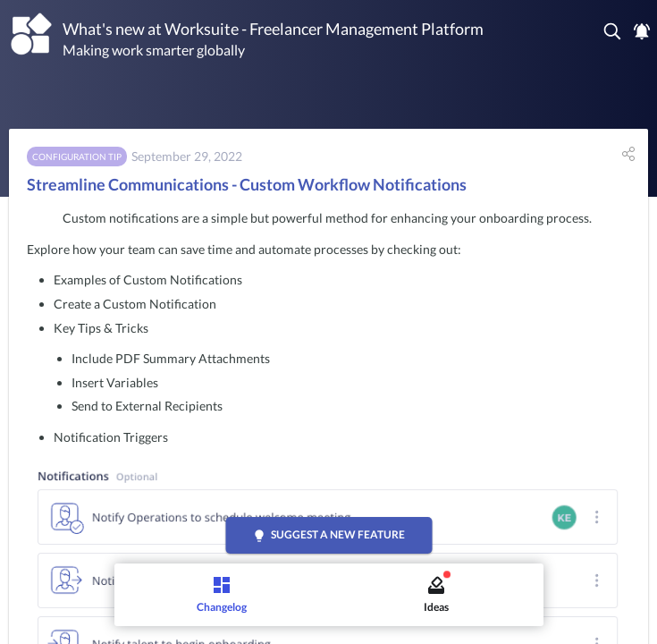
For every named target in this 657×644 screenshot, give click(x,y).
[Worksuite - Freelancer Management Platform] (31, 35)
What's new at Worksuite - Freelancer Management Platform (273, 29)
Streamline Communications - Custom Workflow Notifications (247, 184)
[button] (613, 31)
